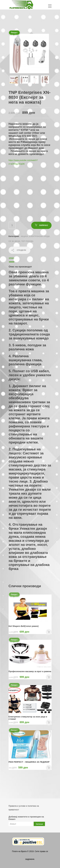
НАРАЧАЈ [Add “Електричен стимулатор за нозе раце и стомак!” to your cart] (49, 722)
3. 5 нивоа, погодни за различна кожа (27, 347)
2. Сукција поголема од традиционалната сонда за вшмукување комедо (29, 334)
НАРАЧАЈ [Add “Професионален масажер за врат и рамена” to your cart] (49, 677)
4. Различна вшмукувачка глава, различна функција (26, 360)
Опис (12, 258)
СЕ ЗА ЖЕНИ (14, 241)
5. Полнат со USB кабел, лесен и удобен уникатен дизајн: (30, 375)
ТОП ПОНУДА (27, 241)
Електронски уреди (39, 236)
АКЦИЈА (24, 236)
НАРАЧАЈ (44, 225)
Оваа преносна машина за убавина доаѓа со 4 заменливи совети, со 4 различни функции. (29, 278)
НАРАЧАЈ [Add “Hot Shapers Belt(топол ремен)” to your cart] (49, 632)
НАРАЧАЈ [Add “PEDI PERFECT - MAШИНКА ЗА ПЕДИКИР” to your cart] (49, 768)
